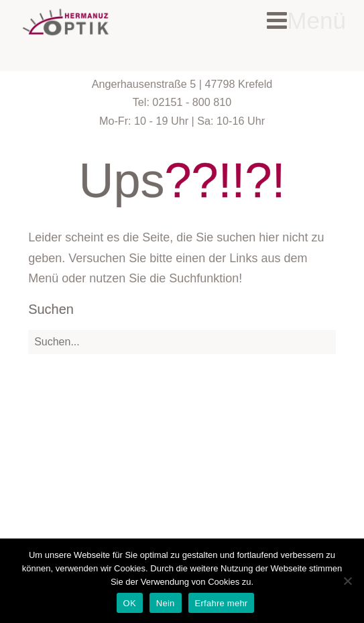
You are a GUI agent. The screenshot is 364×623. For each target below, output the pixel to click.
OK (130, 603)
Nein (166, 603)
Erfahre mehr (222, 603)
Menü (306, 20)
